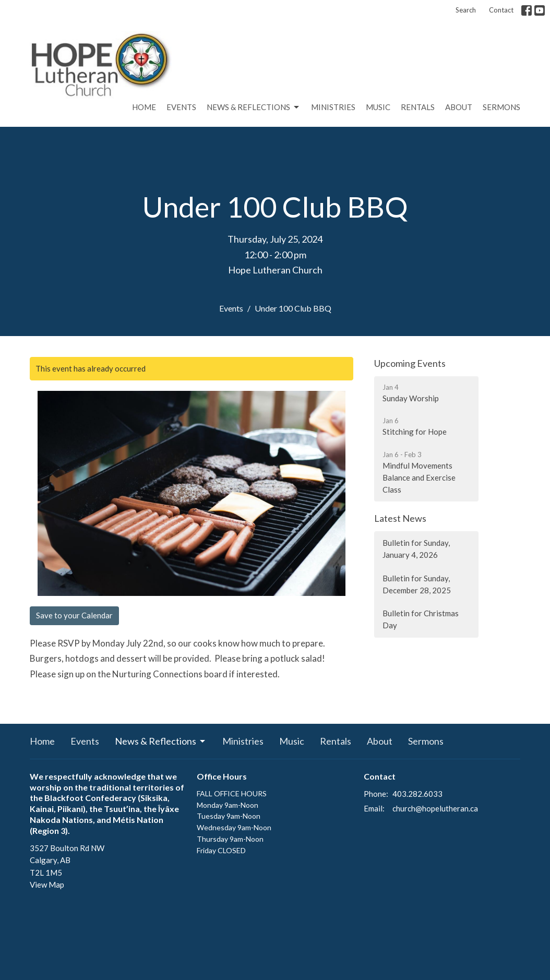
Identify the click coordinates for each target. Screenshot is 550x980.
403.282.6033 (417, 794)
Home (144, 107)
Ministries (333, 107)
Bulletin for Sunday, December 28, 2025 (417, 584)
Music (378, 107)
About (459, 107)
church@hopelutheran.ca (435, 808)
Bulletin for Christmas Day (421, 619)
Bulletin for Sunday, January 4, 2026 (416, 549)
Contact (501, 10)
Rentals (418, 107)
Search (466, 10)
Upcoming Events (410, 363)
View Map (47, 885)
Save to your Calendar (74, 615)
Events (181, 107)
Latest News (400, 518)
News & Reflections (254, 107)
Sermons (501, 107)
